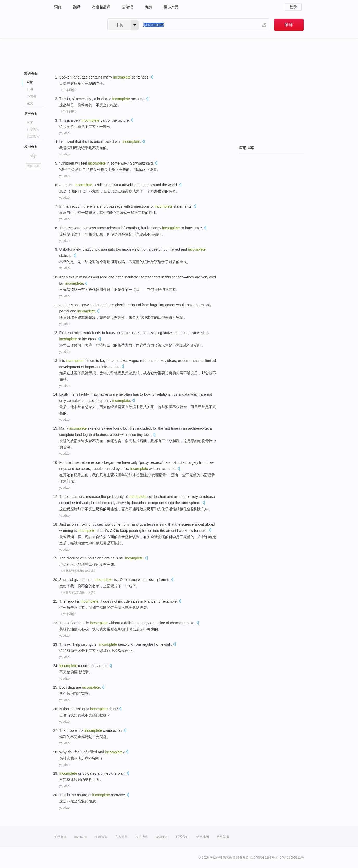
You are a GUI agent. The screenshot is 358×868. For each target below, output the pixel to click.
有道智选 (101, 837)
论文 (30, 103)
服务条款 (242, 858)
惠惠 (148, 7)
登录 (293, 7)
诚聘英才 (162, 837)
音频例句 (33, 129)
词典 (58, 7)
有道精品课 (101, 7)
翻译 (77, 7)
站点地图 (203, 837)
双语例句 (31, 74)
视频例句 (33, 136)
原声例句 (31, 114)
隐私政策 (229, 858)
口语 (30, 89)
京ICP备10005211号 (290, 858)
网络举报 (223, 837)
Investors (81, 837)
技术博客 (142, 837)
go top (33, 156)
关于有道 (60, 837)
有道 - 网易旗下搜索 (76, 25)
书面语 (32, 96)
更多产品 (171, 7)
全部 (30, 82)
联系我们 (182, 837)
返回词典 (33, 166)
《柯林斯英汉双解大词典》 (78, 571)
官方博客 (121, 837)
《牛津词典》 (69, 90)
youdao (64, 133)
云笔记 (128, 7)
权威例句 (31, 147)
